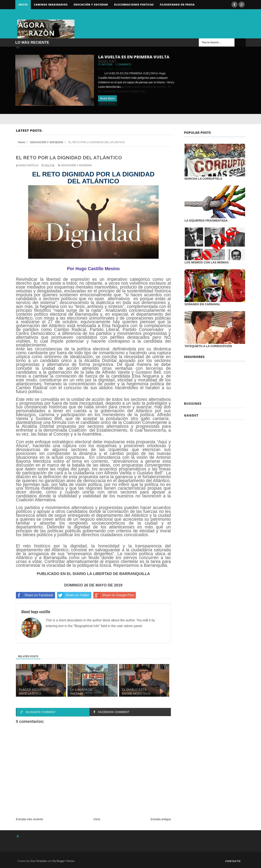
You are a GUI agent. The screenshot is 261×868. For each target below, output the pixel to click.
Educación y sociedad (91, 5)
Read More (107, 98)
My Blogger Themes (64, 861)
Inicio (23, 5)
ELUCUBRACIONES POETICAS (134, 5)
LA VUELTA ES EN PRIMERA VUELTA (134, 57)
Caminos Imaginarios (51, 5)
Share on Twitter (73, 595)
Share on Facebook (34, 595)
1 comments (123, 64)
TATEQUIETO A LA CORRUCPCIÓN (208, 346)
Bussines (193, 403)
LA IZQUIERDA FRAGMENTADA (206, 221)
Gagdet (191, 415)
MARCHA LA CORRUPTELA (203, 179)
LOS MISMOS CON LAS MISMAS (207, 262)
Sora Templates (39, 861)
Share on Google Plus (114, 595)
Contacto (233, 861)
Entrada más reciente (29, 819)
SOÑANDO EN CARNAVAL (202, 304)
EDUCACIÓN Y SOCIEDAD (77, 165)
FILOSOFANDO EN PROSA (177, 5)
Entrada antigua (161, 819)
